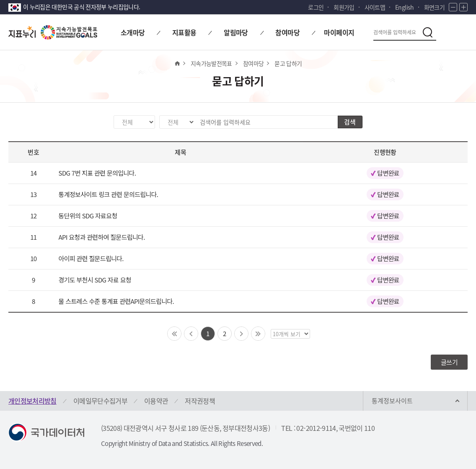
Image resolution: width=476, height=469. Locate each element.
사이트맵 (375, 7)
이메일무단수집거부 (100, 401)
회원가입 (344, 7)
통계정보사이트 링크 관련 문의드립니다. (109, 194)
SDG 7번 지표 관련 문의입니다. (97, 173)
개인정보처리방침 (32, 401)
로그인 (316, 7)
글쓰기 (449, 362)
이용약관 (156, 401)
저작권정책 (200, 401)
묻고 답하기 (288, 63)
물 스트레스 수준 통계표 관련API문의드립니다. (116, 301)
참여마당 (253, 63)
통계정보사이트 (392, 401)
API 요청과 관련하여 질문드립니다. (102, 237)
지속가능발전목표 (211, 63)
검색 (350, 122)
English (404, 7)
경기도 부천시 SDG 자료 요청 (95, 280)
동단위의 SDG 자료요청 (88, 216)
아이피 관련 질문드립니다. (91, 258)
